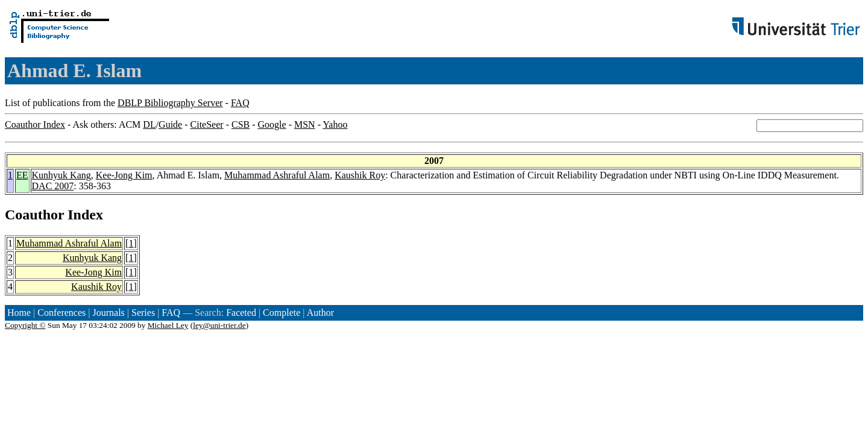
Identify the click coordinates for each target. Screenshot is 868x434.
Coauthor (34, 215)
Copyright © (25, 325)
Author (320, 313)
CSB (241, 124)
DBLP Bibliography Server (170, 103)
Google (272, 124)
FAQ (240, 103)
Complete (281, 313)
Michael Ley (168, 325)
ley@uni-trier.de (219, 325)
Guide (170, 124)
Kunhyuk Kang (61, 175)
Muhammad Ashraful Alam (277, 175)
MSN (305, 124)
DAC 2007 (53, 186)
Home (19, 313)
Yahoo (335, 124)
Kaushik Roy (360, 175)
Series (143, 313)
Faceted (241, 313)
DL (149, 124)
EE (22, 175)
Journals (108, 313)
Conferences (61, 313)
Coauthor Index (35, 124)
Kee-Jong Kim (124, 175)
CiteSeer (207, 124)
